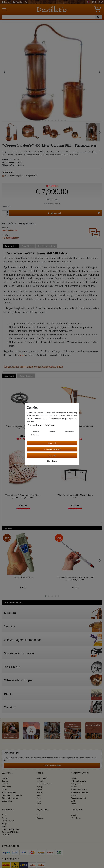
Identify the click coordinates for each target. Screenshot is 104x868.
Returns (74, 795)
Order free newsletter (52, 766)
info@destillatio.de (10, 230)
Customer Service (80, 773)
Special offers (7, 801)
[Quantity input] (4, 213)
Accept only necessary (52, 449)
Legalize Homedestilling (11, 829)
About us (75, 815)
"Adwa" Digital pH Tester (23, 577)
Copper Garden (42, 778)
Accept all (52, 443)
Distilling (5, 778)
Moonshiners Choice (44, 784)
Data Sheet (27, 246)
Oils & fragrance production (12, 795)
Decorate (5, 784)
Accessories (6, 787)
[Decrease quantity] (7, 215)
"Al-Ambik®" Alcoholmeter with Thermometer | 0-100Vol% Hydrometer (75, 579)
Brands (40, 773)
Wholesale (6, 835)
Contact (74, 778)
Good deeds (76, 818)
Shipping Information (79, 781)
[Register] (18, 2)
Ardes (39, 795)
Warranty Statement (79, 798)
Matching (9, 376)
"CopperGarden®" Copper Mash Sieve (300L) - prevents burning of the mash (23, 496)
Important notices (46, 246)
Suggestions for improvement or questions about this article (33, 367)
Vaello (39, 798)
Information (8, 810)
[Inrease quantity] (7, 212)
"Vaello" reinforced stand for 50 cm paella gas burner (75, 496)
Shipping (57, 204)
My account (42, 810)
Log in (39, 815)
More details (52, 461)
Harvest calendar (8, 821)
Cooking (5, 781)
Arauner (40, 792)
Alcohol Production (9, 792)
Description (11, 246)
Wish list (7, 207)
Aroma (4, 818)
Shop (4, 815)
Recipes (5, 824)
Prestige (40, 787)
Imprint (74, 804)
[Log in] (6, 2)
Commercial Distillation (10, 832)
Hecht (39, 804)
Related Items (26, 376)
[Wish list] (101, 2)
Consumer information (79, 790)
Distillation (77, 810)
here (22, 355)
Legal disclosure (47, 425)
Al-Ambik (40, 781)
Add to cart (74, 213)
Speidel (39, 790)
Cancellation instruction (80, 792)
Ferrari (39, 801)
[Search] (98, 17)
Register (40, 818)
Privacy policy (33, 425)
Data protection (77, 784)
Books (4, 790)
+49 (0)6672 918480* (10, 238)
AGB (73, 801)
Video (4, 826)
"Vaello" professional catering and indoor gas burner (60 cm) (23, 427)
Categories (7, 773)
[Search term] (49, 17)
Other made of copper (10, 798)
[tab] (11, 246)
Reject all (52, 455)
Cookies (74, 787)
